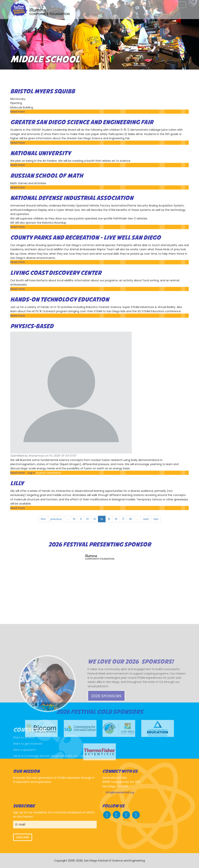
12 (88, 519)
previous (56, 519)
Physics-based (32, 326)
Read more (18, 112)
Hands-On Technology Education (60, 300)
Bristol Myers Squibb (43, 92)
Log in (31, 473)
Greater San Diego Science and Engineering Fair (82, 122)
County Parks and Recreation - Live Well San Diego (86, 238)
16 (116, 519)
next (146, 519)
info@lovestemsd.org (120, 792)
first (43, 519)
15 (109, 519)
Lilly (17, 484)
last (156, 519)
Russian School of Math (47, 176)
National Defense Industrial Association (72, 198)
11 (81, 519)
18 (131, 519)
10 (74, 519)
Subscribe (23, 837)
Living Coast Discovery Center (56, 273)
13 (95, 519)
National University (41, 154)
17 (123, 519)
